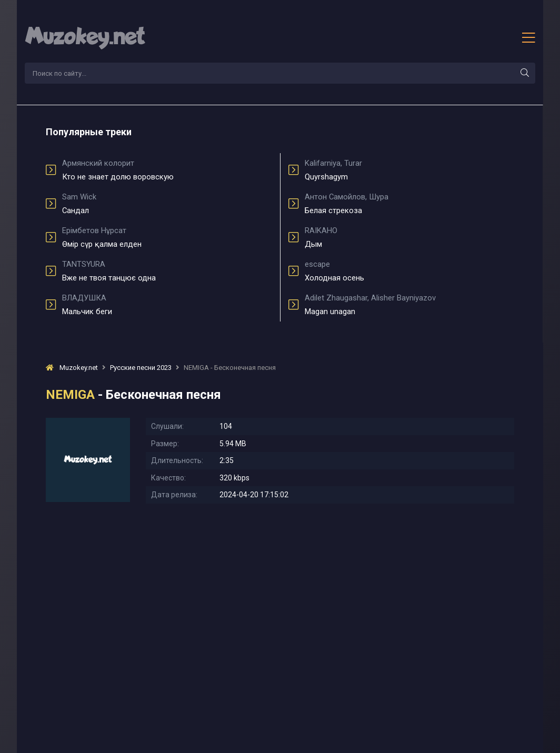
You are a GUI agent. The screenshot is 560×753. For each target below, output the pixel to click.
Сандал (167, 204)
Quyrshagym (409, 170)
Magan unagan (409, 305)
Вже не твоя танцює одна (167, 271)
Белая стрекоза (409, 204)
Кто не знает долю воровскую (167, 170)
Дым (409, 237)
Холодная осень (409, 271)
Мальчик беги (167, 305)
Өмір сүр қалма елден (167, 237)
